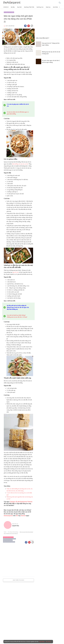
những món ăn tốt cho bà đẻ (9, 541)
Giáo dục (45, 7)
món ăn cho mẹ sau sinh (8, 536)
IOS (17, 515)
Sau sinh (18, 7)
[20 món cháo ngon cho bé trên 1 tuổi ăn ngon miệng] (48, 61)
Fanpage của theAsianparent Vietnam (21, 501)
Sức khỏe (52, 7)
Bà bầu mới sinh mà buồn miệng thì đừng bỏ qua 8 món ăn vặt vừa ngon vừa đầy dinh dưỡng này (18, 307)
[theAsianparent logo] (12, 3)
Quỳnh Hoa (16, 525)
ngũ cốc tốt (15, 271)
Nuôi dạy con (38, 7)
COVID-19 (6, 7)
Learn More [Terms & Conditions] (42, 642)
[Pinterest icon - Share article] (29, 25)
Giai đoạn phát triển (27, 7)
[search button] (60, 3)
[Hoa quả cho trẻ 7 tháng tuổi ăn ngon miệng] (48, 43)
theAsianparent (8, 515)
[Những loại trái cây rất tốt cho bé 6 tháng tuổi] (48, 52)
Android (23, 515)
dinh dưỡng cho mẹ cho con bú (20, 163)
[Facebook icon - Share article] (25, 25)
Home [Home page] (5, 531)
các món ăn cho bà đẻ (8, 540)
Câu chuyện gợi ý (42, 37)
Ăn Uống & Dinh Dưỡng (9, 11)
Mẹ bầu (12, 7)
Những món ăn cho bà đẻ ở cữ (9, 538)
